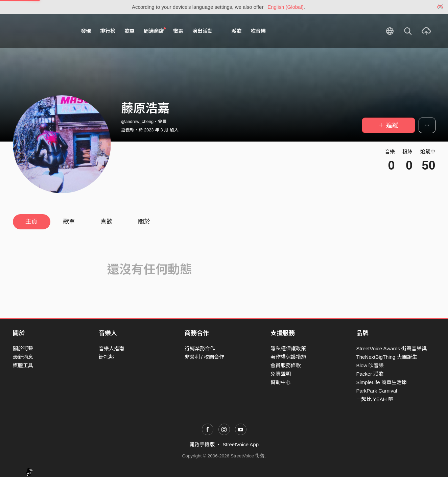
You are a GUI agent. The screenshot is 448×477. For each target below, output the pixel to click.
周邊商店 (155, 31)
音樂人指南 (111, 348)
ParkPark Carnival (377, 391)
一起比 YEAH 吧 (375, 399)
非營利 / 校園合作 (205, 357)
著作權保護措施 (288, 357)
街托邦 (106, 357)
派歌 (236, 31)
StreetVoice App (241, 444)
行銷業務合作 (200, 348)
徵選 (178, 31)
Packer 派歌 (370, 374)
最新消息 (23, 357)
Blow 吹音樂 (370, 365)
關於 (144, 222)
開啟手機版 (202, 444)
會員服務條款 (286, 365)
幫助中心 (281, 382)
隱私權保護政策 (288, 348)
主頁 (31, 222)
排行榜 (108, 31)
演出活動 (203, 31)
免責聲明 (281, 374)
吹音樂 (258, 31)
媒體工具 (23, 365)
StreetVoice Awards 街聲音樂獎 (392, 348)
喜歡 (107, 222)
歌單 (129, 31)
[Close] (440, 7)
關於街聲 (23, 348)
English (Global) (286, 7)
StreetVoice (41, 31)
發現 (86, 31)
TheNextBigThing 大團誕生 (387, 357)
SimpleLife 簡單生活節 (382, 382)
